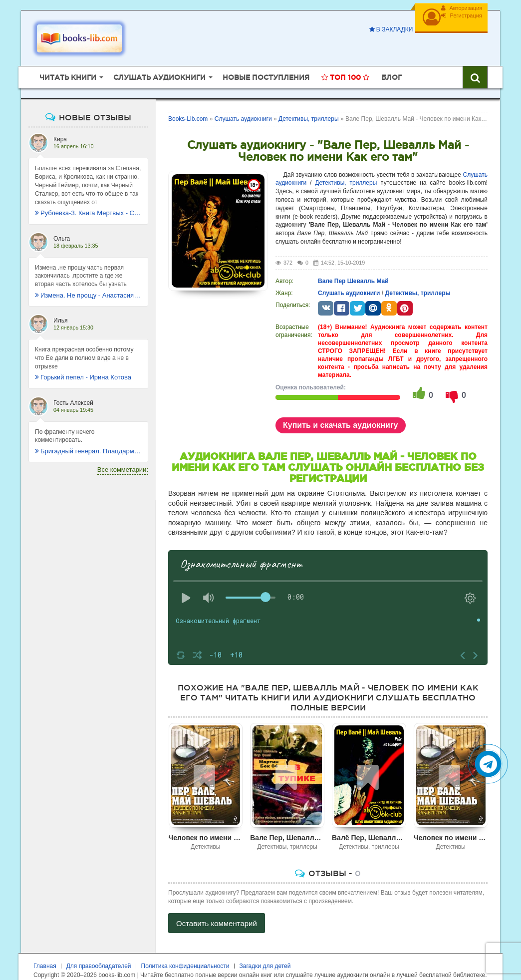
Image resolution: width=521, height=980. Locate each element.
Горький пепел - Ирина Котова (83, 362)
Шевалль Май (368, 266)
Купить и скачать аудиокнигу (341, 410)
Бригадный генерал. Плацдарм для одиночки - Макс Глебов (88, 436)
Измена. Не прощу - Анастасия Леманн (88, 280)
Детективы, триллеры (346, 168)
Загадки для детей (265, 951)
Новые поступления (266, 62)
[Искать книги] (475, 62)
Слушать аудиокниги (349, 278)
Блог (391, 62)
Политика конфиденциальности (185, 951)
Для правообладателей (99, 951)
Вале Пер (332, 266)
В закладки (382, 29)
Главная (45, 951)
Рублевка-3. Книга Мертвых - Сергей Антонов (88, 198)
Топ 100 (345, 62)
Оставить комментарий (217, 908)
